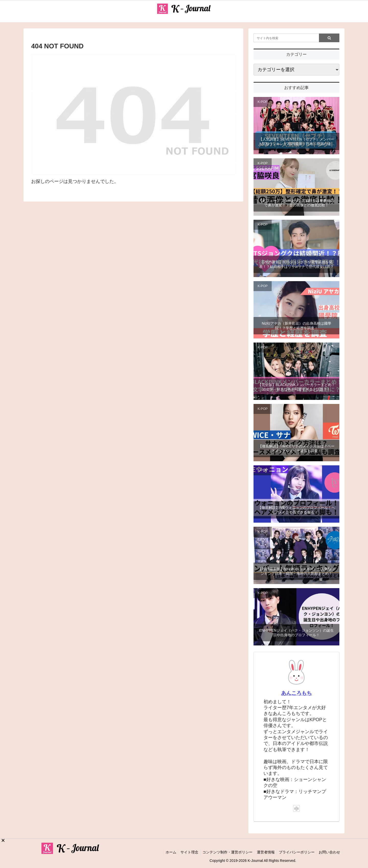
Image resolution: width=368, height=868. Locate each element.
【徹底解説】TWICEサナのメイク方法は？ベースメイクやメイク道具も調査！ (296, 448)
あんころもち (296, 693)
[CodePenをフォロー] (296, 808)
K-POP (263, 102)
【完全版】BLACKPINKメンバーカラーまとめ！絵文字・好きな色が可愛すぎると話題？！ (297, 387)
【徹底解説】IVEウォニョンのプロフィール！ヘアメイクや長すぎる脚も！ (297, 510)
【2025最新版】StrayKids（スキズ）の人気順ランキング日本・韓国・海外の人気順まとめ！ (296, 571)
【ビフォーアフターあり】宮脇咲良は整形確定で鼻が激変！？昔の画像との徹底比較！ (296, 203)
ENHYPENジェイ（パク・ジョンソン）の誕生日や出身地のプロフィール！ (296, 633)
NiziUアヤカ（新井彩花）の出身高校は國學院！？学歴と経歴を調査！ (296, 326)
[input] (296, 38)
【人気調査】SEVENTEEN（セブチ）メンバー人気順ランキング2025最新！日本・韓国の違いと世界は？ (296, 142)
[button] (329, 38)
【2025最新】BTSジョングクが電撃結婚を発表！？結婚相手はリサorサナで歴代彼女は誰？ (296, 264)
